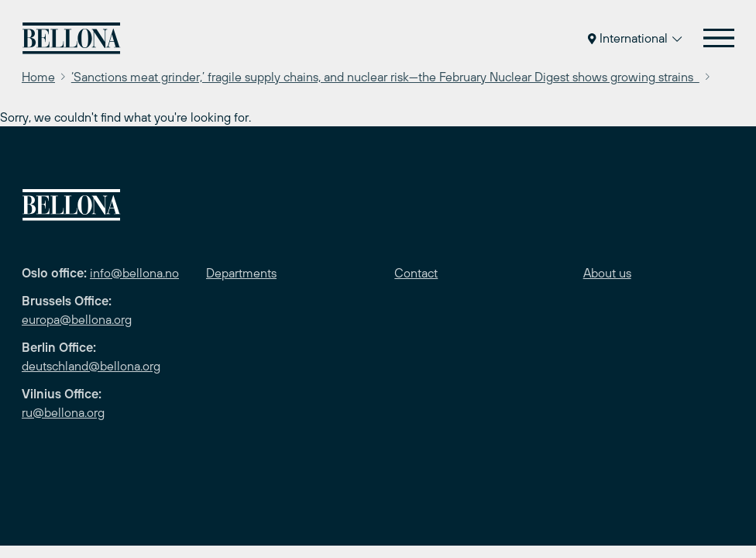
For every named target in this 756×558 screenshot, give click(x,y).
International (635, 38)
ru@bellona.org (63, 412)
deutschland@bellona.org (91, 366)
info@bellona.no (134, 273)
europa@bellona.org (77, 319)
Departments (241, 273)
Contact (416, 273)
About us (607, 273)
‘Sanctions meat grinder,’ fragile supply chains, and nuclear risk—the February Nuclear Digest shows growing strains (385, 77)
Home (38, 77)
